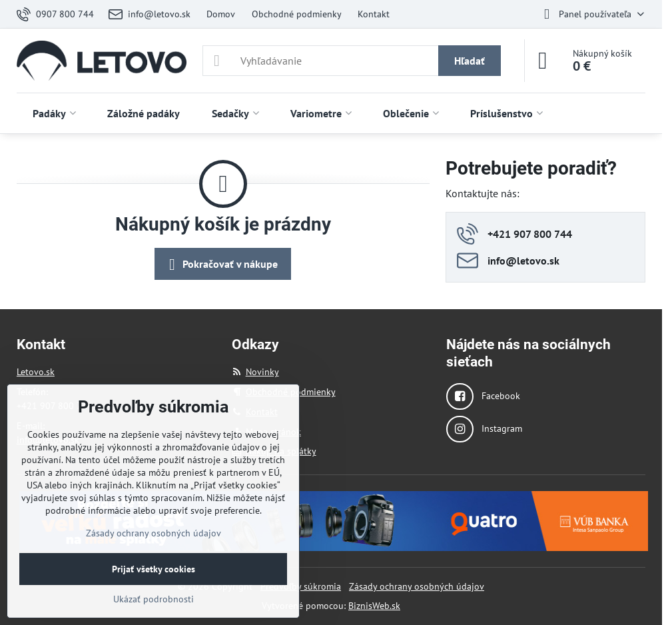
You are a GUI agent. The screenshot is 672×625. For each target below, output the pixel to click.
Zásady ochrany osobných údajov (417, 586)
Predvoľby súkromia (301, 586)
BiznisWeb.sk (374, 606)
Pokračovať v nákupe (221, 265)
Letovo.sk (36, 372)
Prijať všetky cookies (154, 569)
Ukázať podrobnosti (154, 599)
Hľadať (470, 61)
